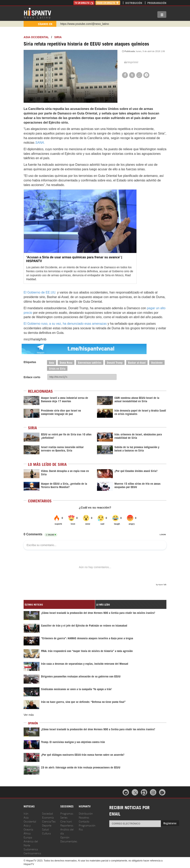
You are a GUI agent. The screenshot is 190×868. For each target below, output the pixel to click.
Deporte (47, 825)
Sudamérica (31, 849)
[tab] (59, 604)
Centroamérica (32, 853)
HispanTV (37, 13)
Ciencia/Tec (49, 821)
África (27, 833)
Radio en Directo (108, 3)
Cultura (46, 833)
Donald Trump (115, 362)
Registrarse (170, 823)
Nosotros (84, 817)
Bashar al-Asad (137, 362)
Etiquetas (30, 362)
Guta (52, 362)
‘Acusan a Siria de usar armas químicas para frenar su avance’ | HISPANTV (74, 259)
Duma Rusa (66, 362)
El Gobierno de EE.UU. (40, 292)
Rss (81, 829)
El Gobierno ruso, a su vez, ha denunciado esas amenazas (65, 324)
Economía (48, 817)
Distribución (134, 3)
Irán (26, 813)
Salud (45, 829)
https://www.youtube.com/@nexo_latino (85, 24)
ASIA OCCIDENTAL (36, 37)
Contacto (84, 821)
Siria (58, 37)
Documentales (69, 841)
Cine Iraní (66, 821)
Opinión (65, 837)
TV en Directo (84, 3)
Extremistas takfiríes (90, 362)
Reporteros (67, 825)
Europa (28, 837)
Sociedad (47, 813)
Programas (67, 813)
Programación (157, 3)
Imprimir (131, 62)
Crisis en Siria (57, 368)
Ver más (29, 715)
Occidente (157, 362)
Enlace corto (32, 377)
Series (64, 817)
